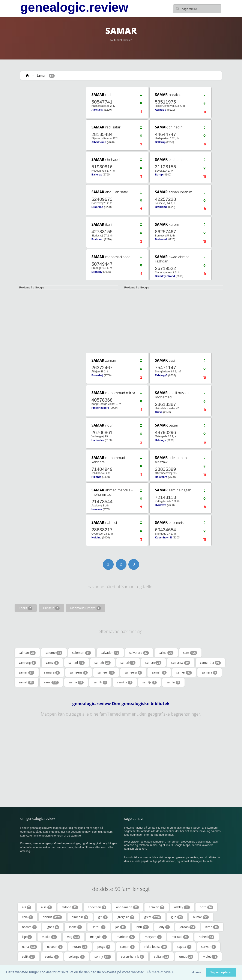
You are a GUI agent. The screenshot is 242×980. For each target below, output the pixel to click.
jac (121, 927)
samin (173, 682)
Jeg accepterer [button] (221, 972)
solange (77, 957)
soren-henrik (132, 957)
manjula (98, 937)
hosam (29, 927)
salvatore (139, 653)
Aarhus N (97, 110)
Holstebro (161, 477)
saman (153, 663)
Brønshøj (97, 375)
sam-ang (27, 663)
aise (46, 907)
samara (52, 672)
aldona (70, 907)
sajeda (184, 947)
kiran (212, 927)
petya (104, 947)
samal (128, 663)
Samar (41, 75)
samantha (210, 663)
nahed (207, 937)
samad (77, 663)
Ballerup (160, 142)
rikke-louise (156, 947)
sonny (103, 957)
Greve (159, 412)
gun (177, 917)
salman (27, 653)
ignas (53, 927)
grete (153, 917)
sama (52, 663)
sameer (106, 672)
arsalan (156, 907)
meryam (153, 937)
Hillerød (96, 477)
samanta (181, 663)
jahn (142, 927)
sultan (162, 957)
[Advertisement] (48, 113)
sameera (133, 672)
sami (51, 682)
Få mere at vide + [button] (160, 972)
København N (164, 538)
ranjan (127, 947)
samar (27, 672)
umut (186, 957)
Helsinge (160, 440)
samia (76, 682)
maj (74, 937)
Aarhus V (161, 110)
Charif (26, 608)
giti (103, 917)
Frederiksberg (100, 408)
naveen (55, 947)
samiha (125, 682)
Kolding (96, 538)
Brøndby (97, 272)
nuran (80, 947)
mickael (180, 937)
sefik (29, 957)
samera (210, 672)
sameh (159, 672)
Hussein (51, 608)
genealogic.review (74, 7)
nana (30, 947)
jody (164, 927)
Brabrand (97, 207)
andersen (97, 907)
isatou (99, 927)
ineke (75, 927)
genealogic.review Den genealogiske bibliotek (121, 704)
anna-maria (128, 907)
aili (27, 907)
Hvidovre (161, 505)
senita (52, 957)
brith (207, 907)
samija (150, 682)
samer (184, 672)
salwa (166, 653)
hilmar (201, 917)
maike (49, 937)
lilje (27, 937)
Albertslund (99, 142)
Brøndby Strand (165, 276)
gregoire (126, 917)
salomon (82, 653)
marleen (126, 937)
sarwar (209, 947)
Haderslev (98, 440)
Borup (159, 175)
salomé (54, 653)
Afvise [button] (197, 972)
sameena (79, 672)
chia (28, 917)
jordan (188, 927)
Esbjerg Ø (161, 375)
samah (103, 663)
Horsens (97, 509)
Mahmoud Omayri (86, 608)
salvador (110, 653)
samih (100, 682)
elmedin (80, 917)
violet (210, 957)
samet (27, 682)
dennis (52, 917)
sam (190, 653)
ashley (182, 907)
